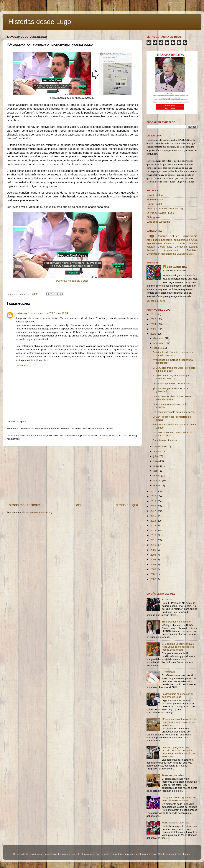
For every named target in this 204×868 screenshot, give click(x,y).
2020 (154, 496)
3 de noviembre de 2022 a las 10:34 (48, 313)
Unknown (21, 313)
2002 (154, 569)
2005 (154, 555)
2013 (154, 531)
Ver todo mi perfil (156, 301)
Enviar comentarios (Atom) (37, 512)
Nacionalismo (168, 254)
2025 (154, 319)
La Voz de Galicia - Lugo (160, 213)
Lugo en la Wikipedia (158, 222)
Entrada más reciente (23, 505)
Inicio (77, 505)
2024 (154, 324)
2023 (154, 329)
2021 (154, 491)
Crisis (194, 240)
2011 (154, 540)
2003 (154, 565)
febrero (158, 481)
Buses (192, 254)
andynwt (152, 854)
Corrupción (181, 247)
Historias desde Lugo (40, 22)
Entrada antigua (126, 505)
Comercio (170, 243)
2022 (154, 334)
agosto (157, 451)
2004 (154, 560)
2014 (154, 526)
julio (156, 456)
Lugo (151, 236)
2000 (154, 579)
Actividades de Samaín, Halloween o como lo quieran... (173, 354)
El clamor (167, 599)
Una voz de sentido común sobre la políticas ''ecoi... (172, 434)
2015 (154, 521)
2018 (154, 506)
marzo (157, 476)
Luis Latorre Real (177, 267)
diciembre (159, 338)
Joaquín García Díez (159, 247)
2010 (154, 545)
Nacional (193, 243)
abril (156, 471)
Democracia (190, 236)
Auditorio (151, 250)
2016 (154, 516)
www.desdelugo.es (157, 195)
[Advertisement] (72, 474)
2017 (154, 511)
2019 (154, 501)
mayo (157, 466)
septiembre (160, 446)
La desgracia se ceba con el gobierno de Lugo (177, 695)
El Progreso (153, 217)
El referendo (169, 672)
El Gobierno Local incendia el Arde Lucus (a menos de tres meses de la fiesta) (178, 647)
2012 (154, 535)
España (193, 247)
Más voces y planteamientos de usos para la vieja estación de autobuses (179, 722)
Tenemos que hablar (173, 775)
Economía (167, 240)
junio (156, 461)
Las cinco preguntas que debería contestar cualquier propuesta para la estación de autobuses (178, 752)
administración (182, 240)
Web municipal (155, 200)
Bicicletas (192, 250)
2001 (154, 574)
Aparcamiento (172, 250)
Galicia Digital (154, 204)
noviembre (160, 343)
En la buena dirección (165, 440)
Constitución (153, 254)
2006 (154, 550)
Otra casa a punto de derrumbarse (172, 384)
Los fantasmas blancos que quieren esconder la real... (173, 398)
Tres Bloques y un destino (176, 622)
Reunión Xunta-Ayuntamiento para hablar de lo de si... (172, 377)
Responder (22, 365)
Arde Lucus (153, 240)
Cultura (163, 236)
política (174, 236)
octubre (158, 348)
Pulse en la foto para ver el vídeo (72, 281)
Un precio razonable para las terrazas (174, 412)
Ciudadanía (182, 254)
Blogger (186, 854)
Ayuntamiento (154, 243)
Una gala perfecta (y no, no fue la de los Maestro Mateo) (179, 799)
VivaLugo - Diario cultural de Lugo (165, 208)
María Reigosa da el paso (176, 823)
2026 (154, 314)
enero (157, 485)
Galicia (181, 243)
